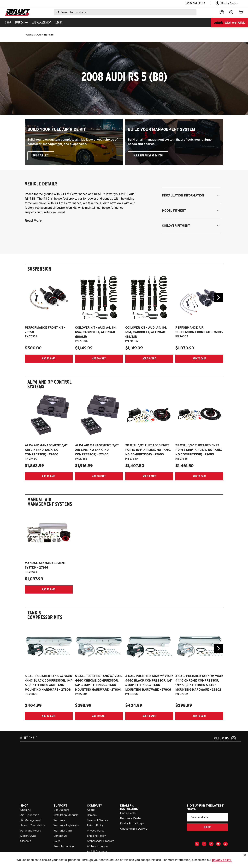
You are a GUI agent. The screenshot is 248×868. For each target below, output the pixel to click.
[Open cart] (241, 12)
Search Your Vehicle (33, 825)
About (91, 810)
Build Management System (148, 156)
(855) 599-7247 (195, 3)
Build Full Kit (41, 156)
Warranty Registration (67, 825)
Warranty (59, 820)
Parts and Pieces (31, 831)
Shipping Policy (96, 836)
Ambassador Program (100, 841)
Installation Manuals (66, 815)
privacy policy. (222, 860)
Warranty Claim (63, 831)
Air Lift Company (97, 851)
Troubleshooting (64, 846)
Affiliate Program (97, 846)
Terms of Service (97, 820)
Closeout (26, 841)
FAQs (57, 841)
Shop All (26, 810)
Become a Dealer (131, 818)
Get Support (61, 810)
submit (207, 827)
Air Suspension (30, 815)
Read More (33, 220)
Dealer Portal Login (132, 823)
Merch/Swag (28, 836)
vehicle (29, 35)
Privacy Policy (96, 831)
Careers (92, 815)
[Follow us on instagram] (224, 738)
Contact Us (60, 836)
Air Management (30, 820)
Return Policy (95, 825)
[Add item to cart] (49, 359)
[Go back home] (18, 12)
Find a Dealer (128, 813)
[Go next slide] (218, 297)
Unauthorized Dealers (134, 829)
